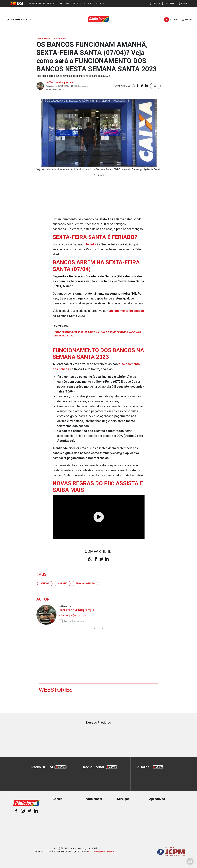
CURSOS (76, 3)
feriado (91, 244)
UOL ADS (99, 3)
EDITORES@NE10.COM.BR (101, 851)
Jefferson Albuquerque (59, 82)
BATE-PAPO (169, 3)
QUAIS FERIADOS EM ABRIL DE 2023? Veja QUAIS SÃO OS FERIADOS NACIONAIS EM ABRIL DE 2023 (99, 334)
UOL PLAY (88, 3)
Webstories (56, 689)
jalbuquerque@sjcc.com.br (73, 615)
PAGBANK (65, 3)
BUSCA (155, 3)
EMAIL (183, 3)
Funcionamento (85, 583)
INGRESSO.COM (37, 3)
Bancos (45, 583)
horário (63, 583)
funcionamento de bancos (126, 311)
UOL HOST (52, 3)
